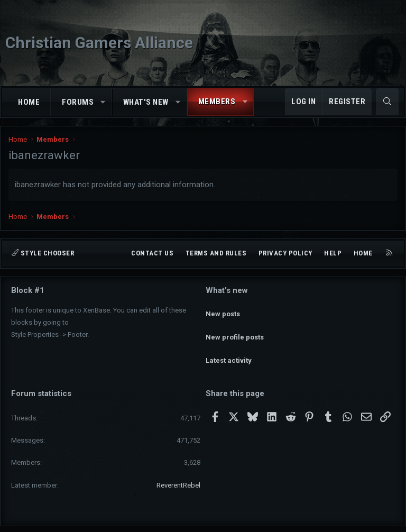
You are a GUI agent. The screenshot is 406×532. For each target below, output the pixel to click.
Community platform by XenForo (174, 519)
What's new (146, 102)
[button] (103, 102)
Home (29, 102)
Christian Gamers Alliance (99, 43)
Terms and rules (216, 253)
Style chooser (43, 253)
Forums (78, 102)
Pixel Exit (307, 519)
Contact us (152, 253)
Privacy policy (285, 253)
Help (333, 253)
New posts (223, 309)
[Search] (387, 102)
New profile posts (235, 328)
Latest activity (229, 347)
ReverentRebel (178, 466)
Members (217, 102)
